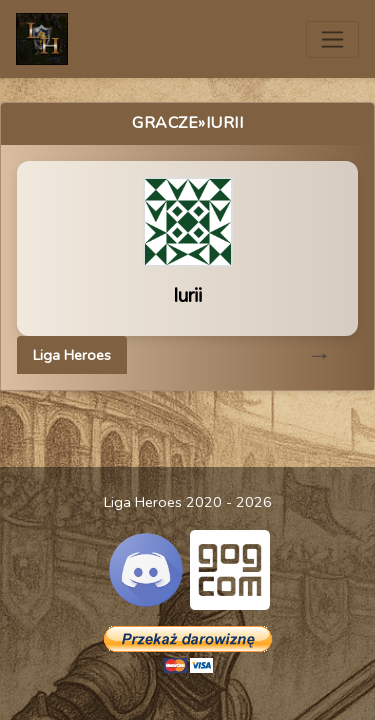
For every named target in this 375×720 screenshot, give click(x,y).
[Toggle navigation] (332, 39)
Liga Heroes (72, 355)
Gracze (165, 123)
